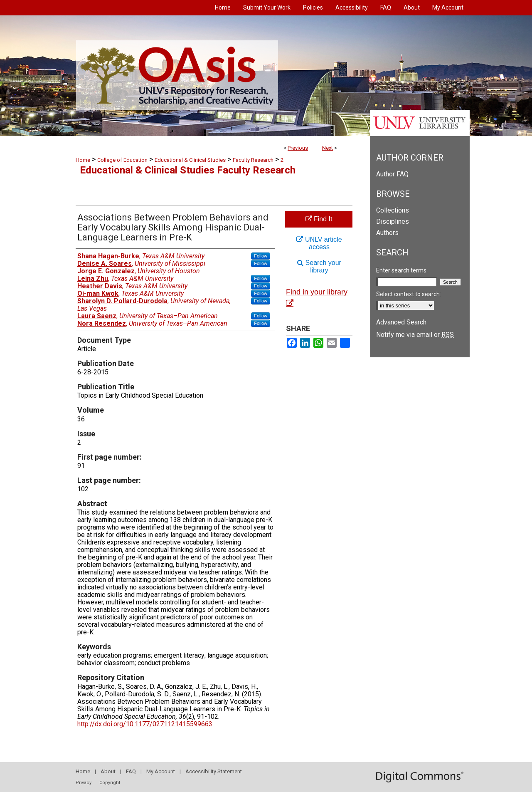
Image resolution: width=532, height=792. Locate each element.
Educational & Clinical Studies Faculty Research (188, 170)
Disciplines (393, 222)
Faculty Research (253, 160)
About (108, 771)
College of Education (122, 160)
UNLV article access (319, 243)
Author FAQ (392, 174)
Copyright (110, 783)
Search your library (319, 266)
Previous (298, 148)
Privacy (84, 783)
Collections (393, 210)
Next (328, 148)
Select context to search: (409, 294)
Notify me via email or (415, 335)
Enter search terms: (402, 270)
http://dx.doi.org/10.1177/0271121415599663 (145, 724)
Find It (319, 219)
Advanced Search (401, 322)
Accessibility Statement (214, 771)
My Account (161, 771)
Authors (387, 233)
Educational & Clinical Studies (190, 160)
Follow (261, 256)
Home (83, 160)
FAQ (131, 771)
